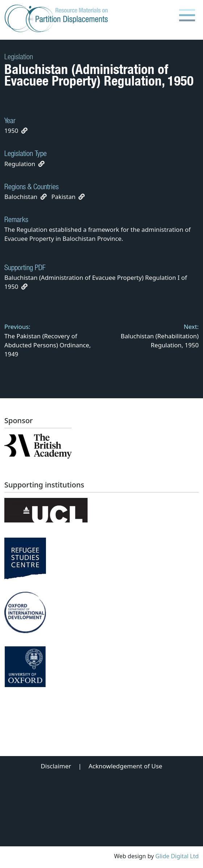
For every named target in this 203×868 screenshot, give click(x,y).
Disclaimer (56, 766)
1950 (11, 131)
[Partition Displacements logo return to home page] (58, 19)
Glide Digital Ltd (177, 856)
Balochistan (21, 197)
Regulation (20, 164)
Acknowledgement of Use (126, 766)
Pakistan (64, 197)
